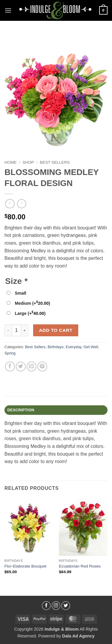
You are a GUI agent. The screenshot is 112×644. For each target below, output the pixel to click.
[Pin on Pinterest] (42, 366)
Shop (28, 162)
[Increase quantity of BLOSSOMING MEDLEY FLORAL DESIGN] (25, 330)
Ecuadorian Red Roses (80, 566)
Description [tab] (21, 410)
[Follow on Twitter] (66, 606)
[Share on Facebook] (10, 366)
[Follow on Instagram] (56, 606)
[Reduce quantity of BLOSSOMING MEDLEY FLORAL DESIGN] (8, 330)
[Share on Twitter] (21, 366)
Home (11, 162)
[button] (8, 10)
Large (30, 313)
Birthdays (55, 347)
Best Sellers (55, 162)
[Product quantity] (16, 330)
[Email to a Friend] (32, 366)
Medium (32, 303)
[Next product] (10, 204)
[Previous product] (22, 204)
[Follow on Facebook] (46, 606)
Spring (10, 353)
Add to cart (56, 330)
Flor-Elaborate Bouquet (26, 566)
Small (20, 293)
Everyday (73, 347)
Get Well (91, 347)
